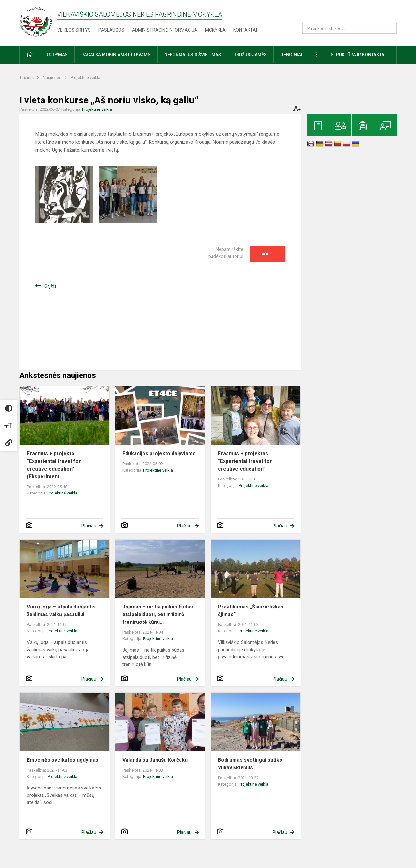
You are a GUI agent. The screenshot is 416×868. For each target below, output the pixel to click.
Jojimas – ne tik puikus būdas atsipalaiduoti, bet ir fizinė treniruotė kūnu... (158, 614)
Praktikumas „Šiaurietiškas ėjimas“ (251, 611)
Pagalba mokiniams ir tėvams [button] (116, 55)
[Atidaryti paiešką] (389, 28)
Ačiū (267, 254)
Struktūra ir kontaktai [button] (358, 55)
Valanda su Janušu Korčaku (155, 760)
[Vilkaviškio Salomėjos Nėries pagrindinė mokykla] (37, 22)
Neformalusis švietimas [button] (193, 55)
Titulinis (27, 77)
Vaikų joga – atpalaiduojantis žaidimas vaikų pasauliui (61, 611)
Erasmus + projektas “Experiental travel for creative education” (245, 461)
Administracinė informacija (165, 30)
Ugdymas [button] (57, 55)
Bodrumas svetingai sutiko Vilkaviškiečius (250, 764)
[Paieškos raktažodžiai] (349, 28)
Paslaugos (111, 30)
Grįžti (50, 286)
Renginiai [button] (291, 55)
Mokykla (215, 30)
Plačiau (89, 526)
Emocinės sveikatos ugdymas (63, 760)
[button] (353, 13)
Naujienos (53, 77)
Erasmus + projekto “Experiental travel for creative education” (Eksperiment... (54, 465)
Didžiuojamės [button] (251, 55)
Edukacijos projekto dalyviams (159, 453)
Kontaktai (245, 30)
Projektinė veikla (85, 77)
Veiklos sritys (74, 30)
